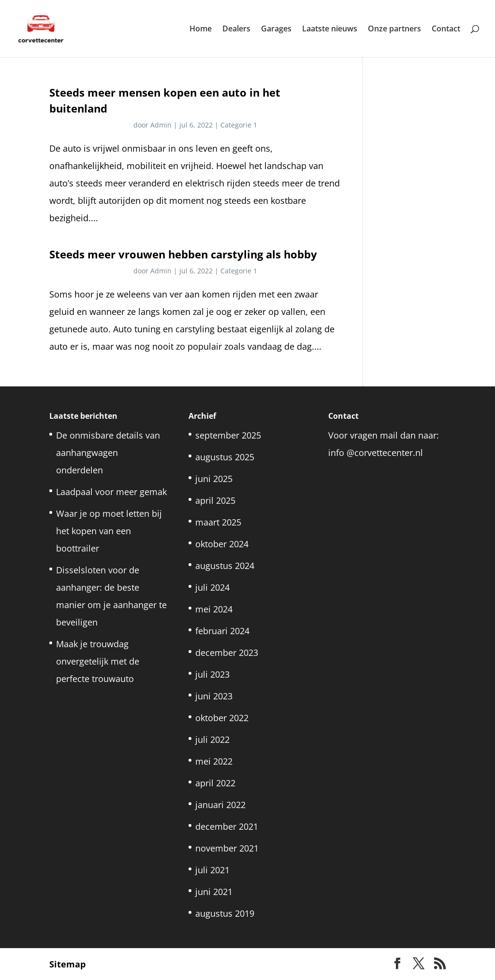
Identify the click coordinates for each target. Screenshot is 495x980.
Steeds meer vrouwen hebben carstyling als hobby (183, 254)
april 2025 (215, 500)
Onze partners (394, 29)
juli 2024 (212, 587)
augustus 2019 (225, 913)
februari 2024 (222, 631)
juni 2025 (214, 479)
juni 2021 (214, 892)
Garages (276, 29)
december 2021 (227, 826)
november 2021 (227, 848)
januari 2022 (220, 805)
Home (201, 29)
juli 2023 (212, 674)
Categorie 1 (239, 125)
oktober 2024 (222, 544)
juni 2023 (214, 696)
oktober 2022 (222, 718)
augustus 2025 (225, 457)
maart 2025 (218, 522)
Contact (446, 29)
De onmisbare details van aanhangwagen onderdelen (108, 453)
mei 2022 (214, 761)
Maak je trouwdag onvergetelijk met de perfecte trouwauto (98, 661)
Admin (161, 125)
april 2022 (215, 783)
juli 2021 (212, 870)
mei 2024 (214, 609)
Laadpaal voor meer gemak (111, 492)
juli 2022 (212, 739)
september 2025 (228, 435)
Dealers (236, 29)
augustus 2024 (225, 566)
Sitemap (67, 964)
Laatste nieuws (330, 29)
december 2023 (227, 653)
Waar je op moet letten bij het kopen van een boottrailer (109, 531)
